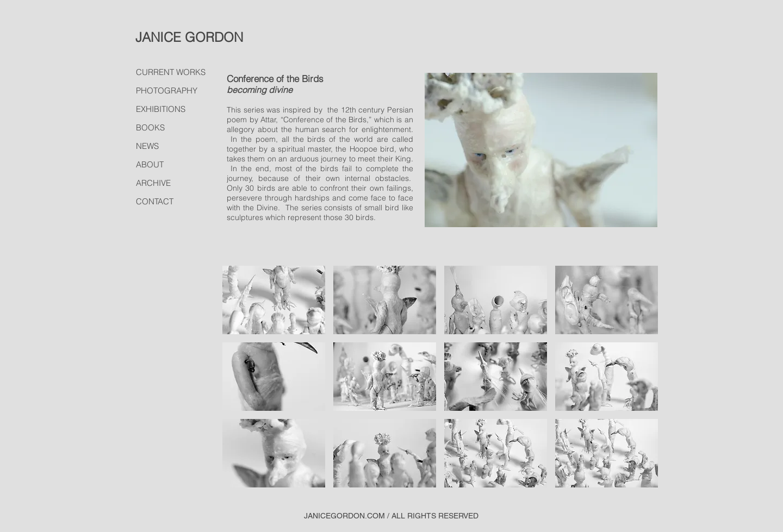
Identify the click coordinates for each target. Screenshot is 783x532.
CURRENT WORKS (171, 72)
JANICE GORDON (189, 37)
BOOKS (150, 127)
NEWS (147, 146)
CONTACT (155, 201)
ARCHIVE (153, 183)
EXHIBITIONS (161, 109)
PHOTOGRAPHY (167, 90)
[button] (274, 300)
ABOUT (150, 164)
